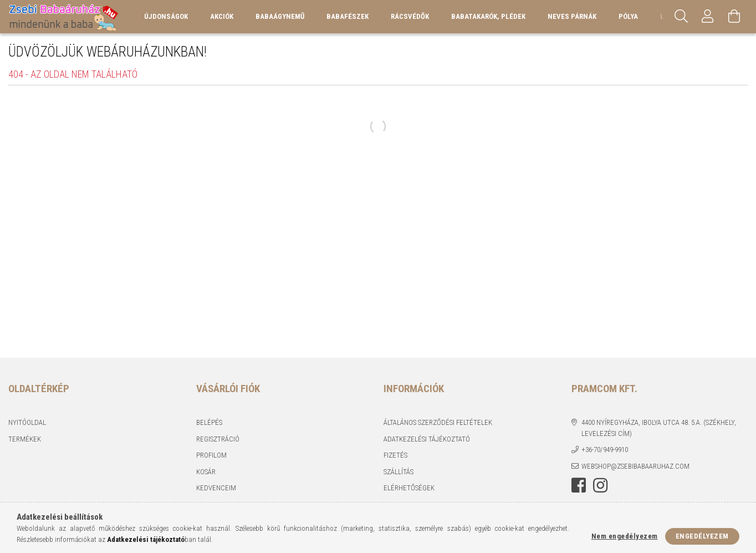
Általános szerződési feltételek (438, 422)
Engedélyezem (702, 536)
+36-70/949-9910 (605, 450)
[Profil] (708, 17)
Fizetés (395, 455)
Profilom (211, 455)
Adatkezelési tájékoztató (427, 439)
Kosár (206, 472)
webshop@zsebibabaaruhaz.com (635, 466)
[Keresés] (681, 17)
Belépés (209, 422)
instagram (600, 485)
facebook (579, 485)
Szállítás (399, 472)
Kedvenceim (216, 488)
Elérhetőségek (409, 488)
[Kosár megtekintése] (734, 17)
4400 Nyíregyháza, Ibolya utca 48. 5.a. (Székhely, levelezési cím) (659, 428)
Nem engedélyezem (625, 536)
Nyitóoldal (27, 422)
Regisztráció (218, 439)
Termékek (25, 439)
